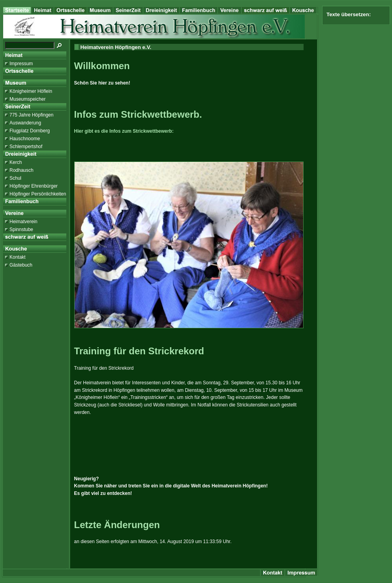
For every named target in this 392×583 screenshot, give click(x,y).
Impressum (21, 64)
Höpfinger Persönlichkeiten (38, 194)
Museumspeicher (27, 99)
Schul (15, 178)
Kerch (16, 162)
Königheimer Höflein (31, 91)
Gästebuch (21, 265)
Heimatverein (23, 222)
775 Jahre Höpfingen (31, 115)
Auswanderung (25, 123)
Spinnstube (21, 229)
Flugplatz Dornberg (30, 131)
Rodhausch (22, 170)
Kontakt (18, 257)
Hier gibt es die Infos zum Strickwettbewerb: (124, 131)
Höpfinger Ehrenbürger (34, 186)
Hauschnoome (25, 139)
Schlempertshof (26, 147)
